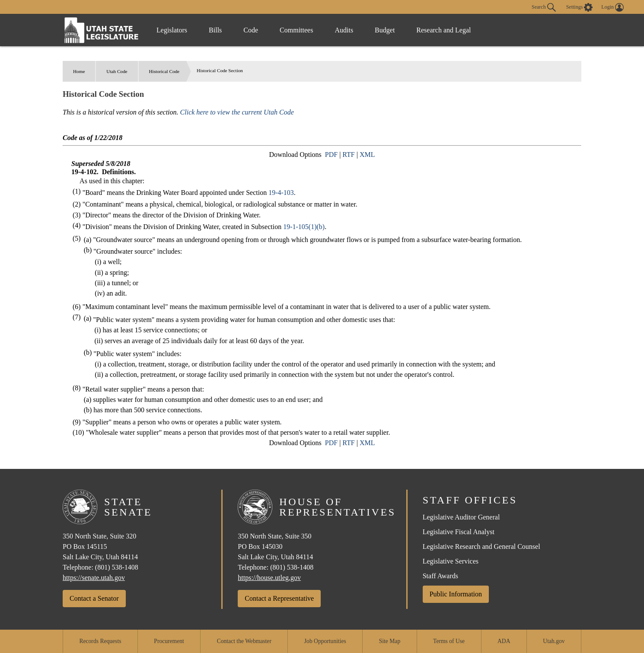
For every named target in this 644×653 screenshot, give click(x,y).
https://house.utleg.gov (269, 578)
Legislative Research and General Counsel (481, 546)
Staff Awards (440, 576)
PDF (331, 154)
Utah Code (117, 71)
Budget (385, 30)
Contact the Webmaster (244, 641)
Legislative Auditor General (461, 517)
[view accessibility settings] (580, 7)
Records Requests (100, 641)
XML (367, 154)
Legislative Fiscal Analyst (459, 532)
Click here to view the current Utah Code (237, 112)
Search (544, 7)
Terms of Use (449, 641)
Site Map (390, 641)
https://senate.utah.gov (94, 578)
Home (79, 71)
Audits (344, 30)
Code (251, 30)
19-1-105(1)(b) (304, 227)
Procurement (169, 641)
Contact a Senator (94, 598)
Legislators (172, 30)
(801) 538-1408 (117, 567)
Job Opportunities (325, 641)
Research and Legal (443, 30)
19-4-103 (281, 193)
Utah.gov (554, 641)
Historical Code (164, 71)
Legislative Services (451, 561)
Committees (296, 30)
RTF (348, 154)
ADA (504, 641)
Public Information (456, 594)
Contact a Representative (279, 598)
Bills (215, 30)
